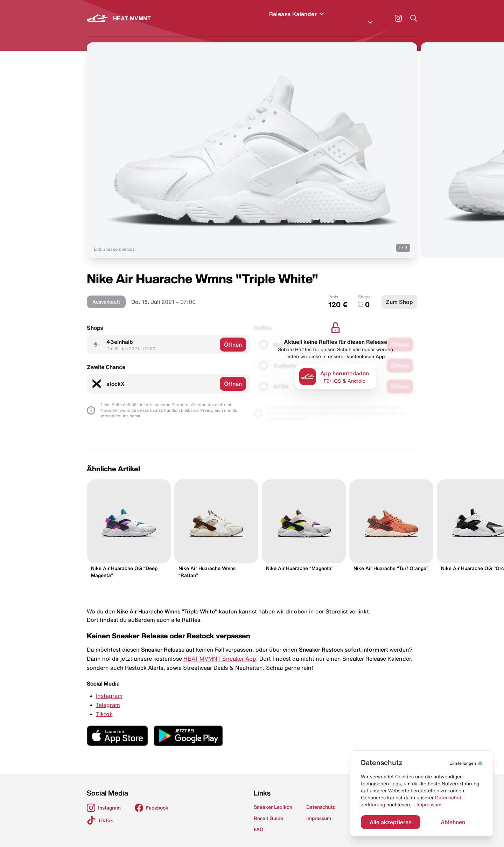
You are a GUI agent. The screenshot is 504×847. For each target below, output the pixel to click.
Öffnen (233, 336)
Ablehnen (453, 822)
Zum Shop (399, 293)
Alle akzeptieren (391, 822)
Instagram (109, 687)
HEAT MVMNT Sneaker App (220, 650)
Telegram (108, 696)
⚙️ (466, 763)
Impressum (429, 805)
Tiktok (104, 706)
